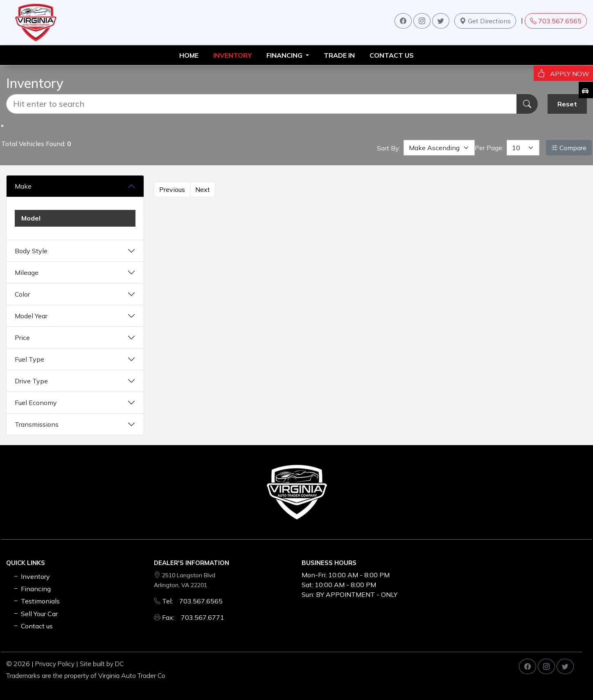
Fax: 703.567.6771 (193, 617)
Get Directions (485, 21)
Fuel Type (29, 359)
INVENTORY (232, 55)
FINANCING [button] (285, 55)
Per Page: (489, 148)
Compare (569, 148)
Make (23, 186)
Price (22, 338)
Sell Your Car (35, 614)
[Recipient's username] (262, 104)
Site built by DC (102, 664)
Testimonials (36, 601)
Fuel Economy (36, 403)
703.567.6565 (556, 21)
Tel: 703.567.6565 (192, 601)
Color (22, 294)
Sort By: (389, 148)
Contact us (392, 55)
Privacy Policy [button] (55, 664)
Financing (32, 589)
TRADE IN (339, 55)
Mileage (27, 272)
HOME (189, 55)
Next (203, 189)
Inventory (31, 576)
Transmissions (37, 424)
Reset (567, 104)
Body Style (31, 251)
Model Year (31, 316)
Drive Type (31, 381)
